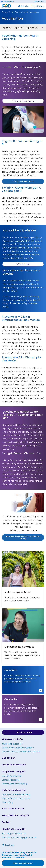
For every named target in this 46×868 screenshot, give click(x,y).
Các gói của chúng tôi (13, 772)
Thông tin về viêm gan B (23, 181)
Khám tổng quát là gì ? (12, 744)
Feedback (6, 858)
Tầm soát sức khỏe (12, 739)
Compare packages (11, 780)
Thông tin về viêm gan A (23, 101)
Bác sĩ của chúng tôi (13, 809)
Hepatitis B (19, 28)
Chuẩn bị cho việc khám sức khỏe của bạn (21, 752)
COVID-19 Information (14, 765)
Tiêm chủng (7, 802)
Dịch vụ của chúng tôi (14, 790)
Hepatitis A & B (33, 28)
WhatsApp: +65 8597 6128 (14, 833)
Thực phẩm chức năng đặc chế (16, 798)
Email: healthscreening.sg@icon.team (19, 837)
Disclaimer (19, 858)
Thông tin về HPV (23, 264)
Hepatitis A (7, 28)
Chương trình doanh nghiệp (15, 784)
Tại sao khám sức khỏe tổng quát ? (18, 748)
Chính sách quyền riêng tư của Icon (19, 852)
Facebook (8, 845)
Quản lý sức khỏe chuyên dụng (16, 794)
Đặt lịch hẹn (9, 758)
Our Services (20, 12)
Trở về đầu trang (18, 732)
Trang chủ (6, 12)
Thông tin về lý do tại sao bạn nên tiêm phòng (23, 538)
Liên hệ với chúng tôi (13, 829)
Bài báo (6, 822)
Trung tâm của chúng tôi (15, 815)
